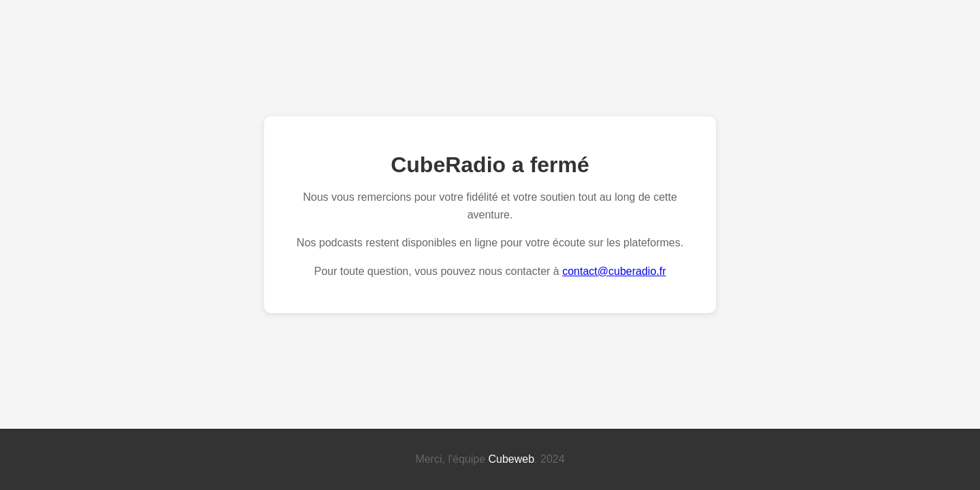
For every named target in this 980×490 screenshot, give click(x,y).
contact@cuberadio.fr (614, 271)
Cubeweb (512, 459)
